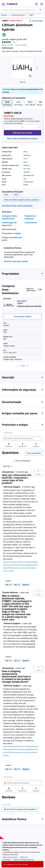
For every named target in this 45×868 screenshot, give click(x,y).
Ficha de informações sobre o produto (22, 200)
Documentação (9, 229)
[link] (8, 433)
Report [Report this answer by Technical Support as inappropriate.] (26, 585)
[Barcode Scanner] (36, 4)
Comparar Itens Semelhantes (9, 217)
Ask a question (34, 453)
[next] (37, 68)
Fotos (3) (22, 82)
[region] (22, 68)
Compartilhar (36, 21)
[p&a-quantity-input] (22, 127)
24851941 (27, 165)
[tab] (6, 15)
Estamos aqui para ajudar (16, 261)
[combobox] (22, 10)
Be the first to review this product (21, 810)
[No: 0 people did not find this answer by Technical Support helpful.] (17, 585)
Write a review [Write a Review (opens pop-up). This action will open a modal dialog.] (8, 45)
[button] (7, 103)
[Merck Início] (12, 4)
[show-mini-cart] (41, 4)
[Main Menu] (3, 4)
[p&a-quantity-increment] (38, 127)
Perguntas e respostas (30, 217)
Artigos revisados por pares (12, 239)
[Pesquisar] (40, 10)
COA (6, 194)
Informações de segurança (9, 224)
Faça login (6, 89)
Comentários (31, 223)
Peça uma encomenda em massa (22, 138)
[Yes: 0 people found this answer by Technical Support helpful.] (8, 585)
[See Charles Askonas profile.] (10, 592)
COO (16, 194)
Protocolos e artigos (11, 233)
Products (4, 15)
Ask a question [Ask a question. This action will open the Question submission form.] (21, 45)
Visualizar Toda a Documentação (17, 206)
